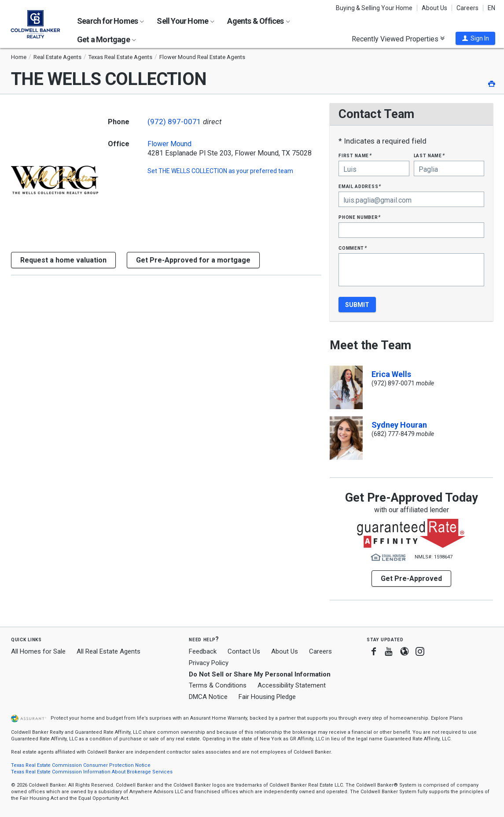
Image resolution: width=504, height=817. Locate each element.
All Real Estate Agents (109, 651)
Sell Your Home (186, 21)
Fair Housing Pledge (267, 697)
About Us (434, 8)
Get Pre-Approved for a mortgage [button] (193, 260)
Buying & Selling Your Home (374, 8)
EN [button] (491, 8)
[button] (475, 38)
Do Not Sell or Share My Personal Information (260, 674)
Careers (467, 8)
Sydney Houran (399, 425)
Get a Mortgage (107, 39)
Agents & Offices (258, 21)
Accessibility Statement (292, 685)
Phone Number (360, 217)
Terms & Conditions (218, 685)
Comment (353, 248)
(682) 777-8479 (393, 434)
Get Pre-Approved (411, 579)
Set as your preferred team (220, 171)
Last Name (429, 155)
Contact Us (244, 651)
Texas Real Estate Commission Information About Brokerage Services (92, 772)
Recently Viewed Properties (398, 39)
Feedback (203, 652)
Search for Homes (110, 21)
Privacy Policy (209, 663)
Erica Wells (391, 374)
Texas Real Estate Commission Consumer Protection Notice (81, 765)
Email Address (360, 186)
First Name (355, 155)
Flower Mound (169, 144)
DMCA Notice (208, 697)
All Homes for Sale (38, 651)
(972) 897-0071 (174, 122)
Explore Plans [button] (447, 718)
